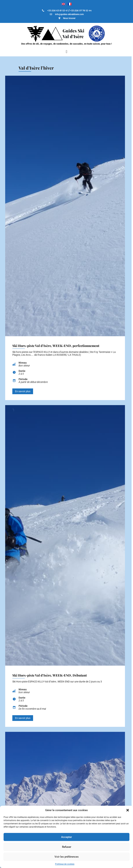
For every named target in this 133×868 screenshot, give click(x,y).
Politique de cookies (65, 864)
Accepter (66, 837)
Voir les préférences (67, 857)
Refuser (67, 847)
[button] (128, 810)
